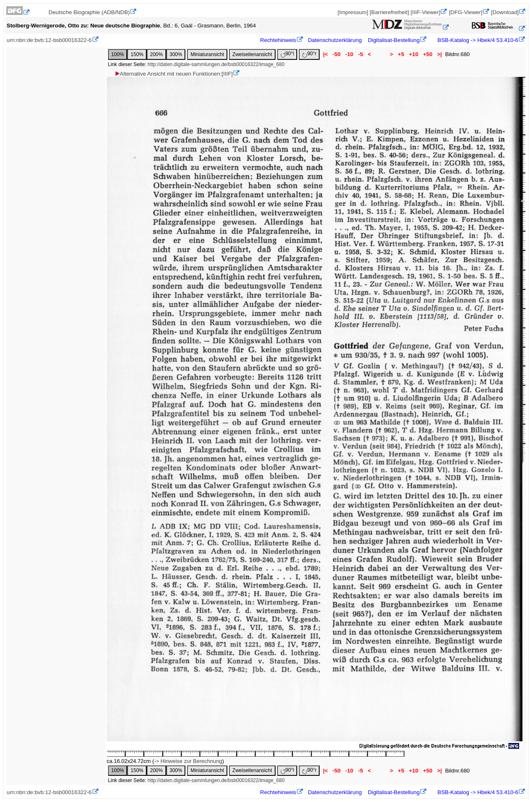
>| (440, 54)
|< (325, 54)
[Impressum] (353, 12)
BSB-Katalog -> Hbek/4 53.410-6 (477, 40)
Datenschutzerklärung (335, 40)
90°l (287, 54)
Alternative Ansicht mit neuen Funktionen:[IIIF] (174, 74)
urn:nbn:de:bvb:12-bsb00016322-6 (49, 40)
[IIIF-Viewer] (426, 12)
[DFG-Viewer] (465, 12)
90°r (309, 54)
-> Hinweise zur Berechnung (188, 761)
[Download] (505, 12)
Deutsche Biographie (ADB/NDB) (89, 12)
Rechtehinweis (278, 40)
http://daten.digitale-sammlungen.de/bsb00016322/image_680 (216, 64)
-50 (336, 54)
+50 (428, 54)
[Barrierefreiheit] (389, 12)
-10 (349, 54)
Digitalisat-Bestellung (394, 40)
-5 (361, 54)
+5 (401, 54)
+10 (414, 54)
